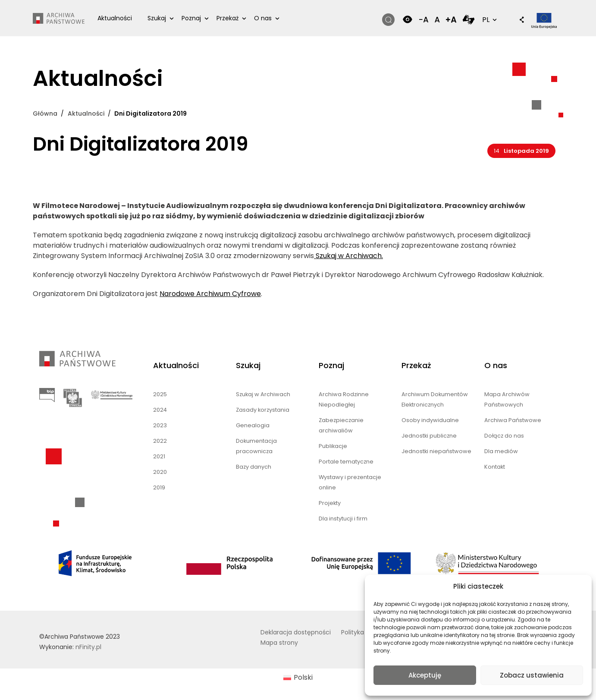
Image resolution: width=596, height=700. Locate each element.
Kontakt (495, 467)
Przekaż (227, 18)
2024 (160, 410)
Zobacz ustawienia (532, 675)
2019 (159, 487)
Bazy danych (254, 467)
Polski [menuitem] (303, 677)
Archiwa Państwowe (513, 420)
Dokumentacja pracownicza (256, 446)
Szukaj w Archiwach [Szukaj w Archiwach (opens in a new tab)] (263, 394)
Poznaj (191, 18)
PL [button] (489, 19)
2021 (159, 456)
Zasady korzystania (263, 410)
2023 (160, 425)
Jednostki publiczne (429, 436)
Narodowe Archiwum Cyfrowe (210, 294)
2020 (160, 472)
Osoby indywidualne (430, 420)
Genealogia (253, 425)
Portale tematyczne (346, 462)
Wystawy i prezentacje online (350, 482)
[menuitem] (298, 678)
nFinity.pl (88, 647)
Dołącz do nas (504, 436)
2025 (160, 394)
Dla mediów (501, 451)
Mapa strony (279, 643)
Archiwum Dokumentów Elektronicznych (435, 399)
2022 (160, 441)
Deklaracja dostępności (296, 632)
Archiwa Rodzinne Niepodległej (344, 399)
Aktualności (115, 18)
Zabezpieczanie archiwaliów (341, 425)
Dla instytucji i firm (343, 519)
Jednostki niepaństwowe (436, 451)
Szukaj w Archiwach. (348, 256)
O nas (263, 18)
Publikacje (333, 446)
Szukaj (157, 18)
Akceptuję (425, 675)
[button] (518, 21)
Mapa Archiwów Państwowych (507, 399)
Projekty (330, 503)
